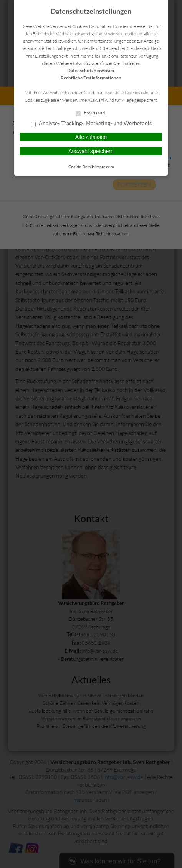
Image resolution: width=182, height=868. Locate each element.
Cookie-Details (81, 167)
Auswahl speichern (91, 151)
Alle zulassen (91, 137)
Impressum (104, 167)
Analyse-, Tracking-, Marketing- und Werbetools (91, 124)
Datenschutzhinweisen (91, 70)
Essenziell (91, 113)
